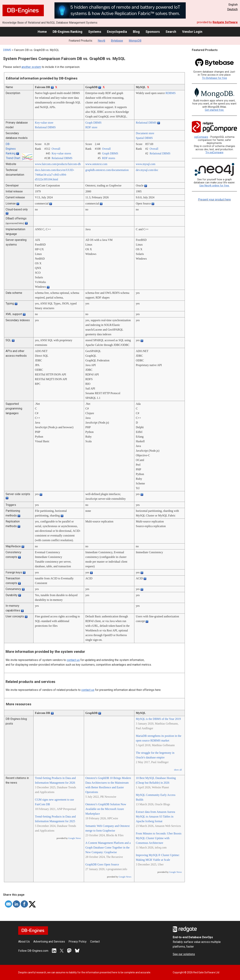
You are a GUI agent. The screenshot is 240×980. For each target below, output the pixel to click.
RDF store (91, 127)
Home (42, 32)
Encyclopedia (117, 32)
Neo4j (101, 41)
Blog (136, 32)
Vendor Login (192, 32)
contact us (73, 660)
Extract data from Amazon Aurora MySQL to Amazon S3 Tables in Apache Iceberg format (155, 817)
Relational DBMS (45, 127)
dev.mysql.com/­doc (147, 170)
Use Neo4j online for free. (214, 186)
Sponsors (153, 32)
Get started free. (214, 110)
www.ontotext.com (96, 164)
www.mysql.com (146, 164)
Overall (56, 149)
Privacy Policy (78, 942)
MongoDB (135, 41)
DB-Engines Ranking (68, 32)
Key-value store (44, 123)
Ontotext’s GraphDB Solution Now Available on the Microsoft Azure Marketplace (106, 809)
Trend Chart (13, 158)
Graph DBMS (93, 123)
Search (171, 32)
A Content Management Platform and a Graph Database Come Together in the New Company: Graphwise (108, 848)
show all (178, 770)
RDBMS (171, 93)
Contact (95, 942)
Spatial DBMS (144, 138)
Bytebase (117, 41)
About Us (24, 942)
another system (31, 67)
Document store (145, 133)
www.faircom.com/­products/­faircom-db (58, 164)
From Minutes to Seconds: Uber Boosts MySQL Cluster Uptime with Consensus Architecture (159, 838)
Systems (95, 32)
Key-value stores (61, 153)
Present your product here (214, 200)
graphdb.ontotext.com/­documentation (107, 170)
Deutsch (232, 9)
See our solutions (184, 954)
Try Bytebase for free (214, 78)
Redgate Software (225, 22)
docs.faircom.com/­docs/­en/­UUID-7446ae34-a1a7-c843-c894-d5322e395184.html (55, 175)
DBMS (7, 50)
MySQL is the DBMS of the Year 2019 (158, 719)
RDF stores (109, 158)
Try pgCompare (214, 152)
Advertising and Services (49, 942)
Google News (75, 838)
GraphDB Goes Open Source (102, 864)
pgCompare (201, 137)
